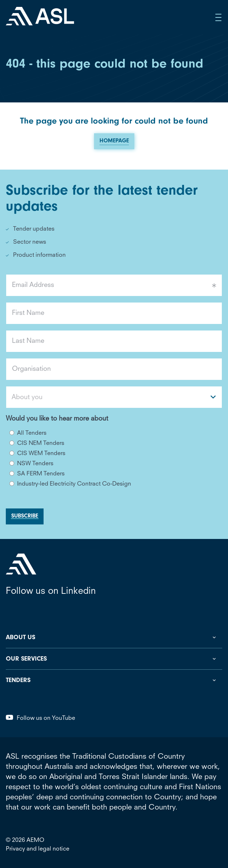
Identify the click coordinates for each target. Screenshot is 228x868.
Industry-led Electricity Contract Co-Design (74, 484)
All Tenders (32, 433)
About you (27, 397)
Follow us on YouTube (40, 718)
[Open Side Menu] (219, 17)
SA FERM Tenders (41, 474)
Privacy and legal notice (38, 849)
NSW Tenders (35, 464)
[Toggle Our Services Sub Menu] (114, 659)
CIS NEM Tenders (41, 443)
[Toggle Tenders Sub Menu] (114, 680)
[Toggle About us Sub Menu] (114, 637)
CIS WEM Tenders (41, 454)
